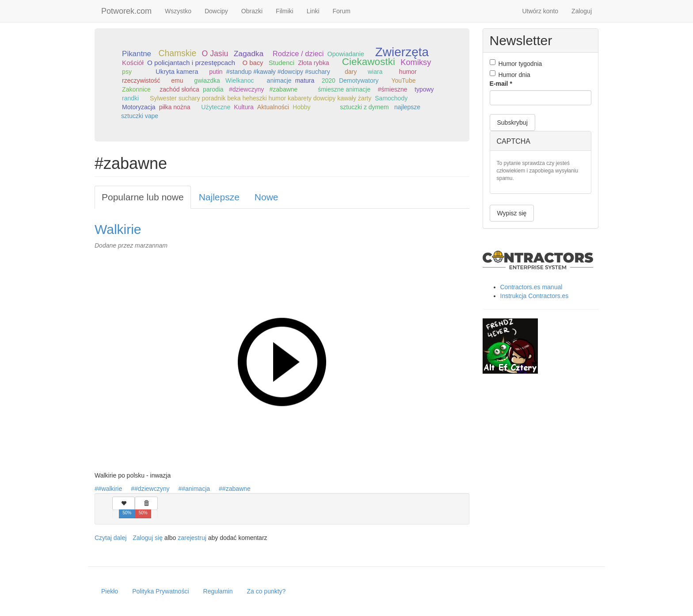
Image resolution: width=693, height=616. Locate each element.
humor (408, 72)
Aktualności (273, 107)
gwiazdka (207, 80)
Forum (342, 11)
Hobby (301, 107)
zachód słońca (179, 89)
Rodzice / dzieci (298, 54)
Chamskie (177, 53)
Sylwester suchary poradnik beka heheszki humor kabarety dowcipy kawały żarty (261, 98)
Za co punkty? (266, 591)
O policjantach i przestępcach (191, 63)
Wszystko (178, 11)
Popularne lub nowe (143, 197)
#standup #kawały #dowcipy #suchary (278, 72)
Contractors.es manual (531, 287)
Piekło (110, 591)
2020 (329, 80)
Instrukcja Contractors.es (535, 296)
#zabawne (284, 89)
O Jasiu (215, 54)
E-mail (501, 84)
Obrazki (252, 11)
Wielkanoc (240, 80)
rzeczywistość (141, 80)
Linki (313, 11)
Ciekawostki (369, 62)
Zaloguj (582, 11)
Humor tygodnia (516, 63)
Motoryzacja (139, 107)
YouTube (403, 80)
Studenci (282, 63)
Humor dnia (510, 74)
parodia (213, 89)
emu (177, 80)
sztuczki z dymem (364, 107)
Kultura (244, 107)
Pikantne (137, 54)
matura (305, 80)
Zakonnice (136, 89)
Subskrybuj (512, 122)
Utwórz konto (540, 11)
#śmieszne (393, 89)
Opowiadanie (346, 54)
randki (130, 98)
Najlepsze (219, 197)
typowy (424, 89)
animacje (279, 80)
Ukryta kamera (177, 72)
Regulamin (218, 591)
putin (216, 72)
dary (351, 72)
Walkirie (118, 229)
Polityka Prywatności (160, 591)
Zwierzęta (402, 52)
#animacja (196, 489)
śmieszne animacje (344, 89)
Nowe (267, 197)
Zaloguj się (148, 538)
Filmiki (285, 11)
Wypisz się (512, 213)
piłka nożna (175, 107)
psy (127, 72)
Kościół (133, 63)
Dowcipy (216, 11)
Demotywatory (359, 80)
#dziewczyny (246, 89)
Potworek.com (126, 11)
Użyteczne (216, 107)
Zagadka (249, 54)
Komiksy (416, 62)
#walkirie (110, 489)
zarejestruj (192, 538)
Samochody (391, 98)
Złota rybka (314, 63)
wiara (375, 72)
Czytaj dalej (110, 538)
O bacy (253, 63)
